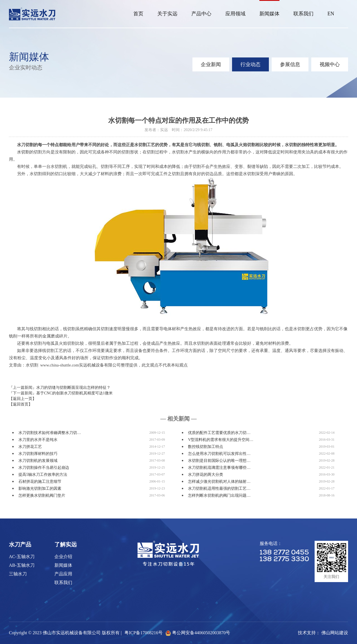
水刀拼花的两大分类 (206, 475)
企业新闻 (211, 64)
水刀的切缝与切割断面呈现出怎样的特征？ (73, 388)
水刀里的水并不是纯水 (38, 440)
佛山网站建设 (335, 633)
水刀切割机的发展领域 (38, 461)
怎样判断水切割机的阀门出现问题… (219, 495)
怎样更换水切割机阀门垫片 (42, 495)
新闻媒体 (269, 14)
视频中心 (330, 64)
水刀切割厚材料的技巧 (38, 454)
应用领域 (235, 14)
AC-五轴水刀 (22, 557)
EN (331, 14)
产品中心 (201, 14)
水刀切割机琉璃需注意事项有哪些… (219, 468)
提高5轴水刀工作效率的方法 (43, 475)
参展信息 (290, 64)
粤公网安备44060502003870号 (201, 633)
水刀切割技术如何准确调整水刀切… (50, 433)
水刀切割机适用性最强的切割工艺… (219, 489)
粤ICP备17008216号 (143, 633)
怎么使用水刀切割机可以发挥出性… (219, 454)
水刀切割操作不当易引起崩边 (44, 468)
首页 (138, 14)
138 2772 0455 (284, 553)
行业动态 (250, 64)
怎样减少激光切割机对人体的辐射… (219, 482)
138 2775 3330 (284, 559)
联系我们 (303, 14)
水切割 (23, 152)
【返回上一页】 (23, 399)
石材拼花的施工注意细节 (40, 482)
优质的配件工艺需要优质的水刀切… (219, 433)
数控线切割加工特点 (206, 447)
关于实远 (167, 14)
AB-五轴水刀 (22, 565)
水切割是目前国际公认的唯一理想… (219, 461)
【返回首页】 (21, 404)
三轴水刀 (18, 574)
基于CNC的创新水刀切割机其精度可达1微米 (74, 393)
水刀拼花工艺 (30, 447)
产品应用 (63, 574)
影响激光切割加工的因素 (40, 489)
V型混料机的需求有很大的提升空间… (221, 440)
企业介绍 (63, 557)
